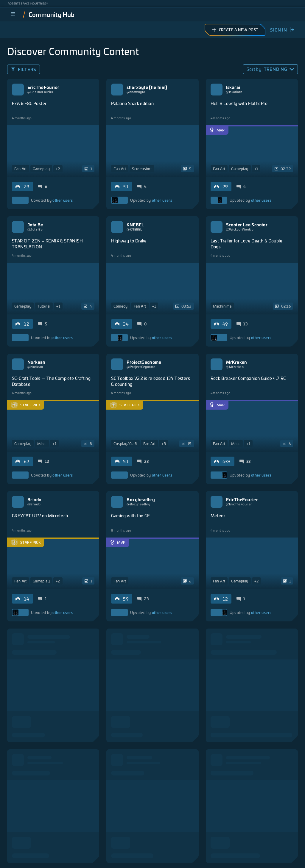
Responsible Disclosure (269, 851)
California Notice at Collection (212, 851)
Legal (99, 851)
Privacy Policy (126, 851)
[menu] (13, 14)
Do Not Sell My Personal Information (131, 861)
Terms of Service (162, 851)
